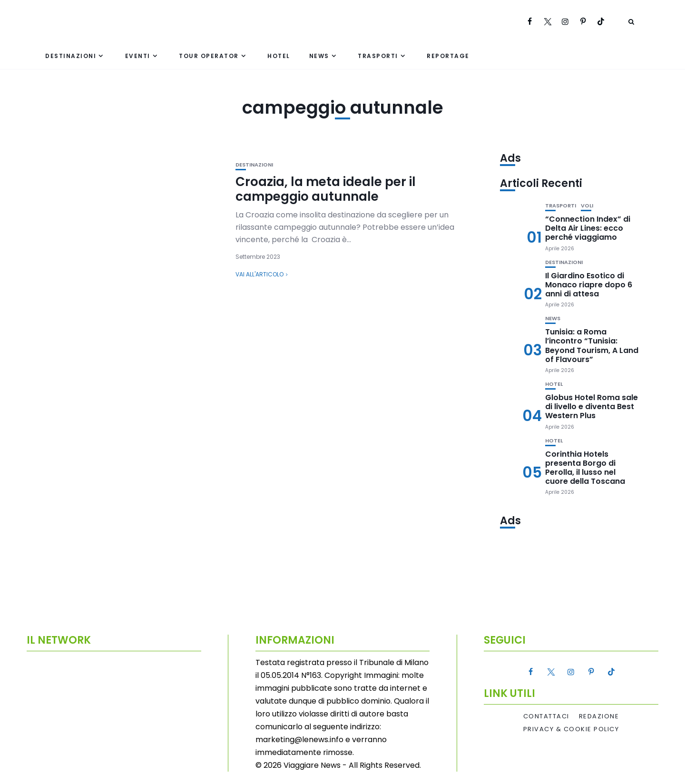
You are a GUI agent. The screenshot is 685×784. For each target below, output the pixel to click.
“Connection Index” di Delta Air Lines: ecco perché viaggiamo (588, 228)
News (319, 56)
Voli (587, 206)
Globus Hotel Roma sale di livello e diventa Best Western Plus (592, 407)
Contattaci (546, 716)
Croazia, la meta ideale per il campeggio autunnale (326, 189)
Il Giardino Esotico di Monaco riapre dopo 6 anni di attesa (589, 285)
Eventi (138, 56)
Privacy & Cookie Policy (571, 729)
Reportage (448, 56)
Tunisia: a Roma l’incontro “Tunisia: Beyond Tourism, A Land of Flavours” (592, 346)
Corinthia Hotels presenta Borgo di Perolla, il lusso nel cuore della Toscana (585, 468)
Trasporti (378, 56)
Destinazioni (71, 56)
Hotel (279, 56)
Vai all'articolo (259, 274)
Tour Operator (209, 56)
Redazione (599, 716)
